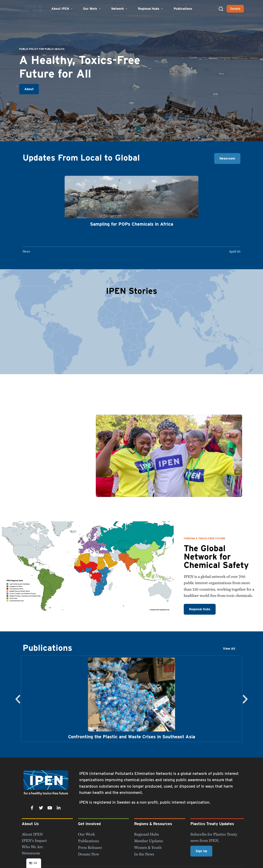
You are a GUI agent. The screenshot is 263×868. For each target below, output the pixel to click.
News (26, 251)
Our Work (92, 9)
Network (120, 9)
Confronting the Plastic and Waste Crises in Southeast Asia (132, 737)
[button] (18, 699)
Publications (183, 9)
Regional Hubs (151, 9)
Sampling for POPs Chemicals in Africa (132, 224)
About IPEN (62, 9)
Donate (235, 9)
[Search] (221, 9)
